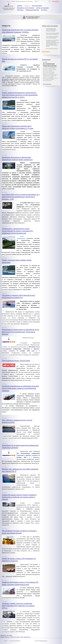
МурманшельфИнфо (32, 10)
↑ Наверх (6, 641)
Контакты (44, 10)
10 (18, 637)
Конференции (46, 60)
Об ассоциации (37, 6)
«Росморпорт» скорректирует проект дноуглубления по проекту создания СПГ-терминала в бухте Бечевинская (18, 231)
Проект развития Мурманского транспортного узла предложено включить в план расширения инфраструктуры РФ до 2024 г (20, 95)
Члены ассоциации (42, 8)
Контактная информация (21, 1)
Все (29, 637)
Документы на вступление (26, 8)
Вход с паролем (55, 1)
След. (22, 637)
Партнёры (20, 10)
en (9, 1)
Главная (13, 1)
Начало (2, 637)
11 (19, 637)
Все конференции (47, 84)
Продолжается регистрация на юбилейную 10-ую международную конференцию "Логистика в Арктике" (20, 332)
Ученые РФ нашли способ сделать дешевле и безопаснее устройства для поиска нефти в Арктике (19, 497)
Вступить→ (46, 51)
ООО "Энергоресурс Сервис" (52, 48)
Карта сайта (30, 1)
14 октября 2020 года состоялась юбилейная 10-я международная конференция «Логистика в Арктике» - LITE (21, 197)
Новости (27, 6)
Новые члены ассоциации (50, 26)
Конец (26, 637)
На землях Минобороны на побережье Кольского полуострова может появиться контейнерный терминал (20, 388)
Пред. (6, 637)
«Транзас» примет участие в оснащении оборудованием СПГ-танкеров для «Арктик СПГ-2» (18, 606)
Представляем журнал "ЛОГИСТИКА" (16, 361)
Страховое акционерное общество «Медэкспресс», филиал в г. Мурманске (51, 30)
